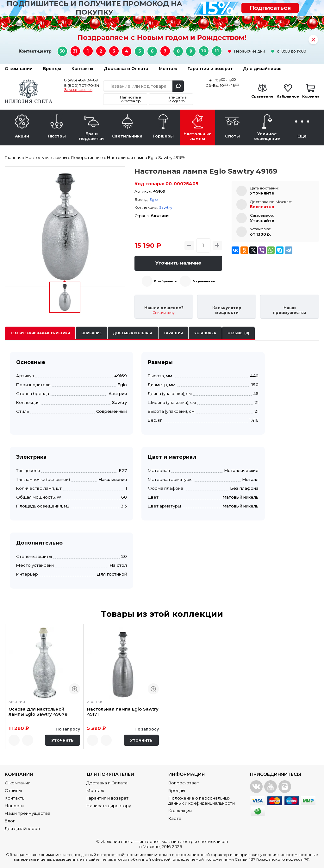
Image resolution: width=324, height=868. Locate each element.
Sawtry (166, 207)
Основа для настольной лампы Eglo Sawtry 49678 (38, 712)
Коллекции (180, 811)
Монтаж (168, 68)
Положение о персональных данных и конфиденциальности (202, 801)
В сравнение (204, 281)
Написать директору (109, 806)
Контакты (82, 68)
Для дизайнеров (262, 68)
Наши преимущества (28, 813)
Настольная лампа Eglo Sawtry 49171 (123, 712)
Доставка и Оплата (126, 68)
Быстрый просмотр (75, 689)
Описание (91, 333)
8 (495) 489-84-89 (81, 80)
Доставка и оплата (133, 333)
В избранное (165, 281)
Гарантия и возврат (210, 68)
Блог (10, 821)
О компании (19, 68)
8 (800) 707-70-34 (82, 85)
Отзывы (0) (238, 333)
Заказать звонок (78, 90)
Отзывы (13, 790)
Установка (205, 333)
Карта (175, 818)
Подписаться (270, 8)
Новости (14, 806)
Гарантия (174, 333)
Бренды (52, 68)
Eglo (153, 199)
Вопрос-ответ (184, 783)
